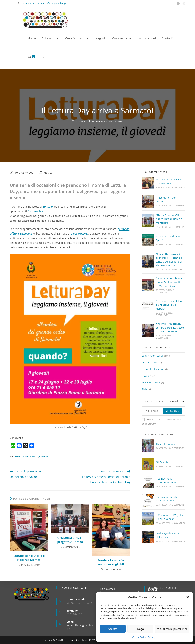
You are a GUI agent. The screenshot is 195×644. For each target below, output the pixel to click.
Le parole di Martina (153, 369)
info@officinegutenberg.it (54, 3)
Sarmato (48, 207)
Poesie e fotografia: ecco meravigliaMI (111, 562)
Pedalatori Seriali (151, 383)
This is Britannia (165, 444)
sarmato (44, 457)
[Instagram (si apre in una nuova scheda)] (183, 4)
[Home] (73, 121)
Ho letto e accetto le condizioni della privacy (161, 422)
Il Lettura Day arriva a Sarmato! (106, 121)
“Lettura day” (36, 211)
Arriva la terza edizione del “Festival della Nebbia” (170, 305)
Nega (140, 629)
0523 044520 (31, 3)
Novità (48, 173)
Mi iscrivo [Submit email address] (172, 411)
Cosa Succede (149, 362)
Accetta (113, 629)
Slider (145, 389)
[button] (188, 597)
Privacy (151, 637)
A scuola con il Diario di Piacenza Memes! (29, 558)
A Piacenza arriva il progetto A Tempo (70, 540)
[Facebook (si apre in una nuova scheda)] (179, 4)
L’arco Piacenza (79, 234)
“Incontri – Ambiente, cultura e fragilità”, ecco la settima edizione (170, 328)
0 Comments (179, 187)
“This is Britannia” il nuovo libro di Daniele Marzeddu (169, 219)
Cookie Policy (139, 637)
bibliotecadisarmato (26, 457)
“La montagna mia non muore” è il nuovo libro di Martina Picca (169, 282)
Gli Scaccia (162, 462)
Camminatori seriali (153, 356)
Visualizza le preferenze (172, 629)
